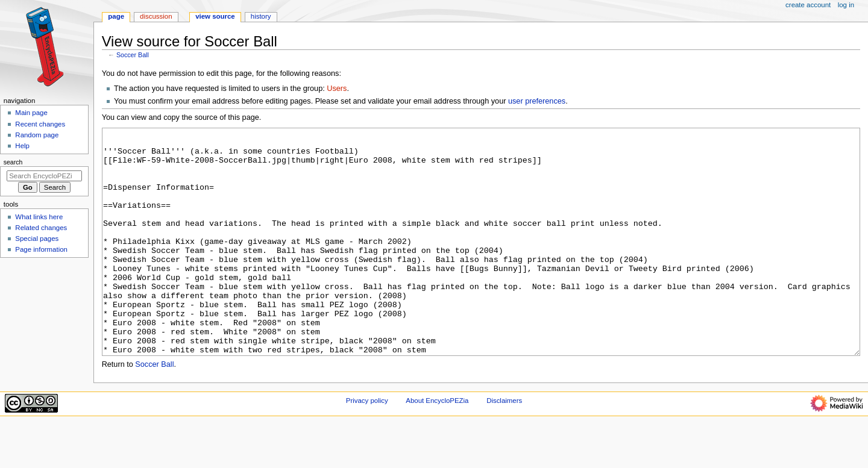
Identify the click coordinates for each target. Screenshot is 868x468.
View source (215, 16)
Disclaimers (504, 446)
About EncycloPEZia (437, 446)
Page (116, 16)
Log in (846, 5)
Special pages (37, 239)
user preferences (537, 101)
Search (13, 162)
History (261, 16)
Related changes (41, 228)
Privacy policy (367, 446)
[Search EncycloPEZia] (44, 176)
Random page (37, 135)
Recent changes (40, 124)
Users (337, 89)
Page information (41, 249)
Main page (31, 113)
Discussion (156, 16)
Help (22, 146)
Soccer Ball (133, 55)
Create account (808, 5)
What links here (39, 217)
